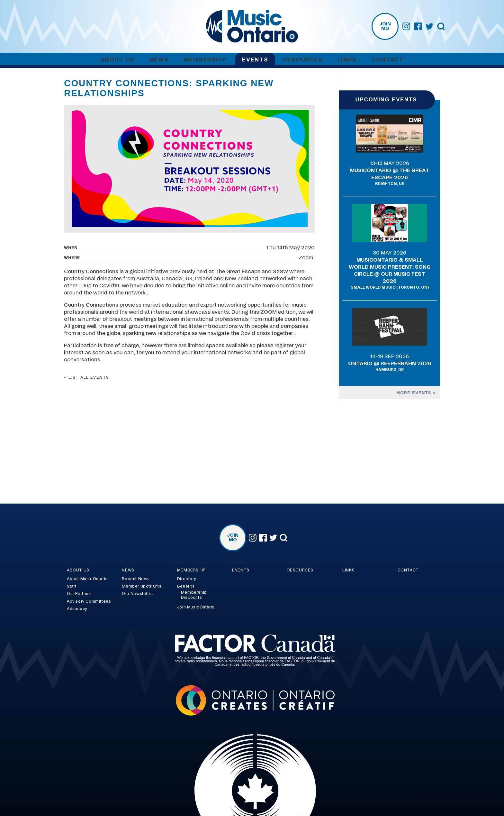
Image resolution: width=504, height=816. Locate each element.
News (159, 60)
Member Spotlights (142, 586)
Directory (187, 579)
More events (415, 393)
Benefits (186, 586)
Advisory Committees (89, 601)
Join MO (385, 26)
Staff (72, 586)
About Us (117, 60)
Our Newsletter (137, 594)
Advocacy (77, 609)
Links (347, 60)
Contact (387, 60)
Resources (303, 60)
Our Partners (80, 594)
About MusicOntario (87, 579)
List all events (89, 377)
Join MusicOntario (196, 607)
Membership (205, 60)
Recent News (136, 579)
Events (255, 60)
